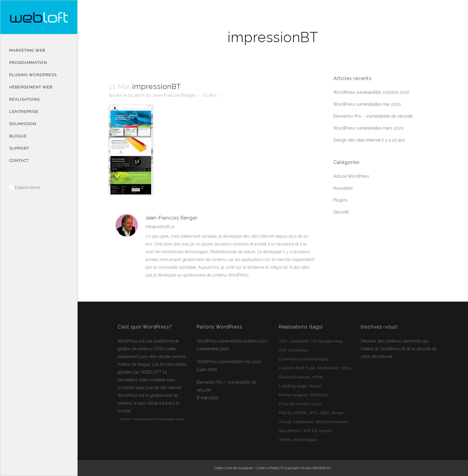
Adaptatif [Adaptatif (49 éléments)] (299, 341)
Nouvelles (343, 188)
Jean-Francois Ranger (174, 95)
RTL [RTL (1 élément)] (314, 413)
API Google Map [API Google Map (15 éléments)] (327, 341)
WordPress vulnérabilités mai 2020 (367, 104)
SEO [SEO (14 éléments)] (325, 413)
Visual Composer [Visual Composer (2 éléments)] (296, 422)
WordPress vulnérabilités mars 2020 (368, 128)
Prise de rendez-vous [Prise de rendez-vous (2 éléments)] (300, 404)
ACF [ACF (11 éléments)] (283, 341)
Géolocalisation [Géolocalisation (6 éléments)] (294, 377)
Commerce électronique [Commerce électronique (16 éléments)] (304, 359)
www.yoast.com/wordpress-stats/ (159, 419)
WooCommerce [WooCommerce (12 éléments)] (332, 422)
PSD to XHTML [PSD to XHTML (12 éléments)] (293, 413)
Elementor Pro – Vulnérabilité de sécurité (373, 116)
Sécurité (341, 212)
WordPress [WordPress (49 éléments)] (290, 431)
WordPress (128, 341)
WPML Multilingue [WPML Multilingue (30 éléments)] (298, 440)
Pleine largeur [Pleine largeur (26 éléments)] (293, 395)
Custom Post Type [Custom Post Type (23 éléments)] (297, 368)
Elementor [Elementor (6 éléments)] (328, 368)
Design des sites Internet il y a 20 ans (369, 140)
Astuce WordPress (351, 176)
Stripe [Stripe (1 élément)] (337, 413)
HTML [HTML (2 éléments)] (318, 377)
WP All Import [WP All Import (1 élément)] (318, 431)
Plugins (340, 200)
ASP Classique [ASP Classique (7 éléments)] (294, 350)
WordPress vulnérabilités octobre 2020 (371, 92)
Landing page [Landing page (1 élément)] (293, 386)
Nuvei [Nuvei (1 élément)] (315, 386)
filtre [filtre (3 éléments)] (346, 368)
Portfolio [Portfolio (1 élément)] (319, 395)
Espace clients (27, 187)
